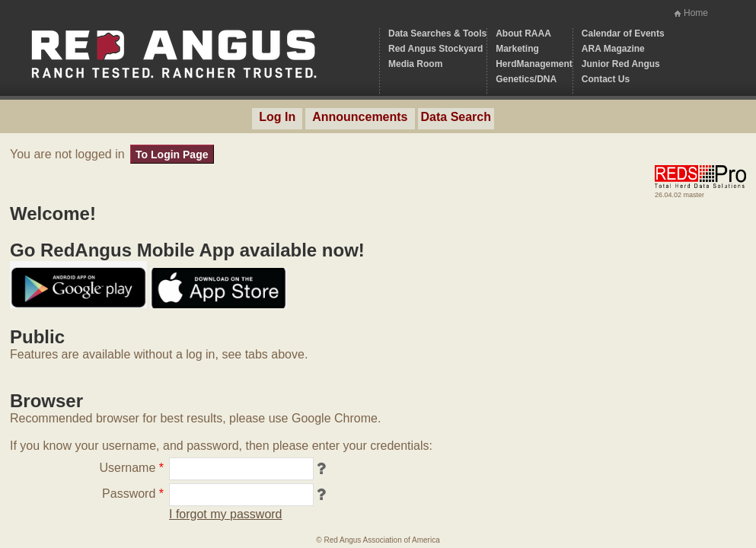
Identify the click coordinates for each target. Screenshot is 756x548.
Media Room (415, 64)
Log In (277, 117)
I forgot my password (226, 514)
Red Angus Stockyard (435, 49)
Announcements (360, 117)
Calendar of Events (623, 33)
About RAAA (523, 33)
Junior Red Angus (621, 64)
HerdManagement (534, 64)
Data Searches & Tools (437, 33)
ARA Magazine (613, 49)
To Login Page (172, 155)
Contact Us (606, 79)
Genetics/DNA (526, 79)
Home (696, 13)
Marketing (517, 49)
